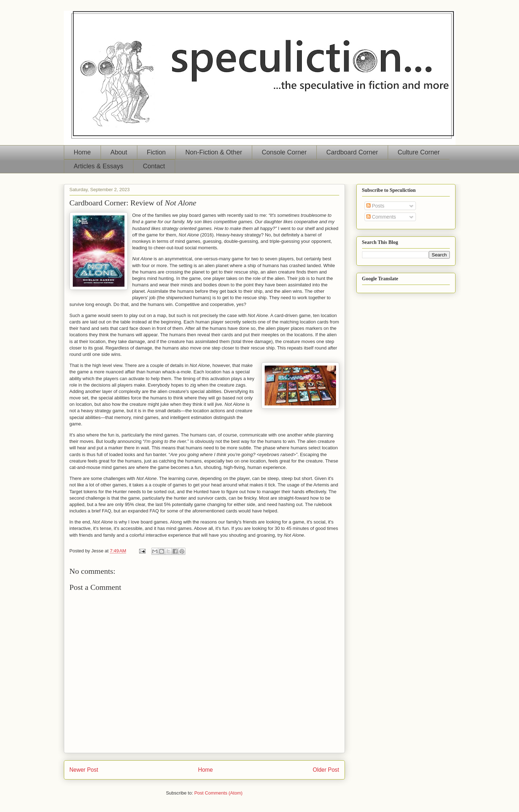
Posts (375, 206)
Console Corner (284, 152)
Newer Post (84, 770)
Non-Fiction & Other (214, 152)
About (119, 152)
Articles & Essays (99, 166)
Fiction (156, 152)
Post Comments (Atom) (218, 793)
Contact (154, 166)
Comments (381, 217)
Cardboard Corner (352, 152)
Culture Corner (419, 152)
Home (82, 152)
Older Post (326, 770)
